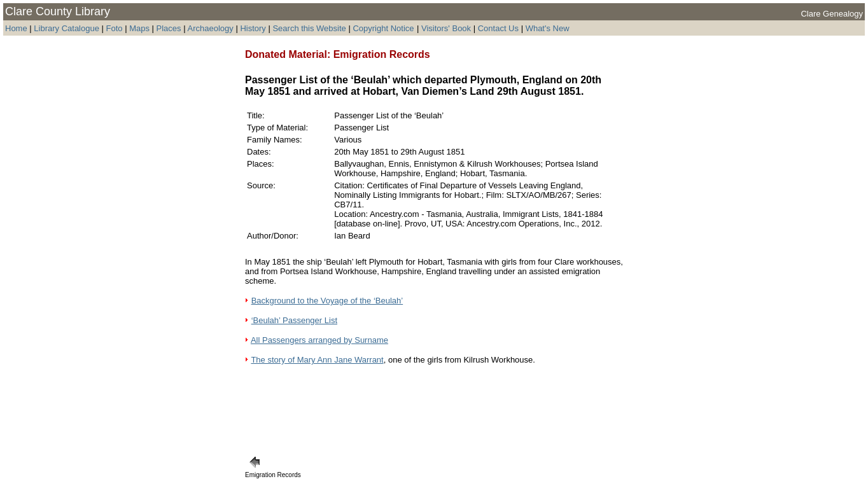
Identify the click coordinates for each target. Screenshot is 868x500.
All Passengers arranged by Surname (319, 340)
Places (169, 28)
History (253, 28)
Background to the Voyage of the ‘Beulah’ (327, 301)
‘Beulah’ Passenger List (294, 320)
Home (16, 28)
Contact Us (498, 28)
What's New (548, 28)
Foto (116, 28)
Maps (139, 28)
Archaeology (210, 28)
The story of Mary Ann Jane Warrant (317, 360)
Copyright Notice (383, 28)
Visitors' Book (446, 28)
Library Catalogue (66, 28)
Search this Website (309, 28)
